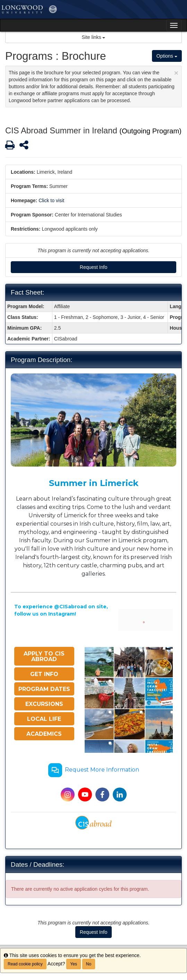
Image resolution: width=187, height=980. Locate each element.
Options (167, 56)
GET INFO (44, 674)
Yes (74, 964)
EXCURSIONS (44, 704)
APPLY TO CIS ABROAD (44, 656)
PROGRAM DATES (44, 689)
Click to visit (51, 200)
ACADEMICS (44, 734)
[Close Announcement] (176, 73)
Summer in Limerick (94, 483)
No (89, 964)
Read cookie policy (25, 964)
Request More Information (94, 770)
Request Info (93, 267)
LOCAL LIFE (44, 719)
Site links (94, 37)
